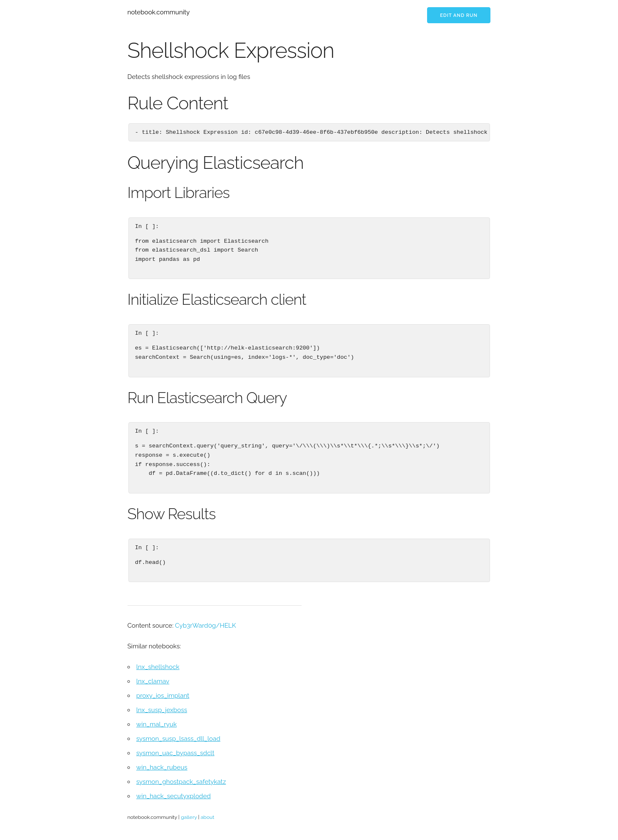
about (207, 817)
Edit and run (459, 15)
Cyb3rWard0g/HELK (205, 626)
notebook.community (159, 12)
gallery (189, 817)
